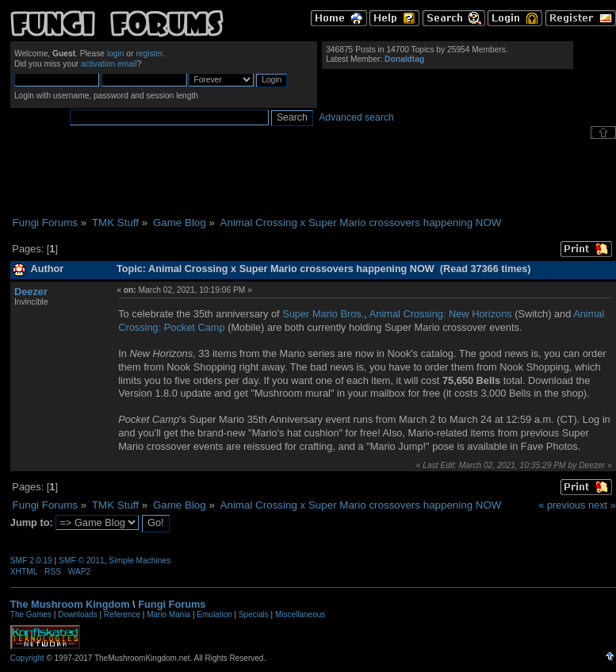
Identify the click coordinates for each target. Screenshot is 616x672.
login (116, 54)
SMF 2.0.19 (31, 561)
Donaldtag (404, 59)
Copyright (27, 658)
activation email (109, 64)
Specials (254, 614)
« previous (562, 505)
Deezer (31, 292)
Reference (122, 614)
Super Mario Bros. (323, 314)
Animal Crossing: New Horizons (441, 314)
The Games (31, 614)
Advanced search (356, 117)
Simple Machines (140, 561)
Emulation (214, 614)
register (149, 54)
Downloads (77, 614)
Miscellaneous (300, 614)
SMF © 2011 (82, 561)
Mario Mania (168, 614)
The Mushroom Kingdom (70, 604)
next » (602, 505)
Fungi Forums (172, 604)
